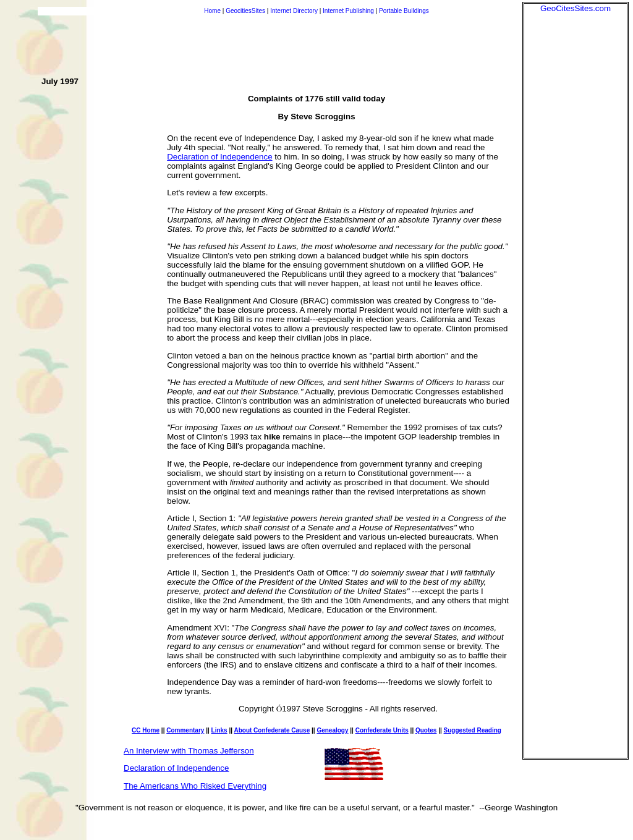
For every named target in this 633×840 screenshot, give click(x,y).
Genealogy (332, 730)
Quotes (426, 730)
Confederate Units (382, 730)
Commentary (185, 730)
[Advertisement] (576, 198)
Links (219, 730)
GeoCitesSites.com (576, 8)
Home (212, 11)
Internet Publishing (349, 11)
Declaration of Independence (219, 157)
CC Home (146, 730)
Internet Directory (294, 11)
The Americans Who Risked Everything (195, 786)
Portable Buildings (404, 11)
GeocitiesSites (246, 11)
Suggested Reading (473, 730)
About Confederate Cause (272, 730)
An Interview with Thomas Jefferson (189, 751)
